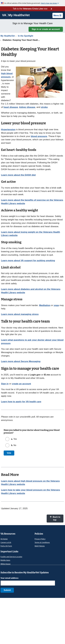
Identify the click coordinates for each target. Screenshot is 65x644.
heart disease (11, 107)
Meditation (45, 305)
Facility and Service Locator (11, 557)
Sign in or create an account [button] (46, 29)
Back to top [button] (55, 518)
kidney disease (27, 107)
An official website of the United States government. (23, 3)
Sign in (5, 384)
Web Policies (40, 546)
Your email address (10, 578)
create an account (21, 384)
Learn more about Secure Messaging (21, 361)
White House (6, 564)
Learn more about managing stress (20, 314)
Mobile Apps (5, 560)
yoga (56, 305)
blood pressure (39, 136)
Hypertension (8, 129)
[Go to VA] (5, 15)
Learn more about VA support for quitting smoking (28, 260)
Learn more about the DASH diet (18, 175)
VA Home (4, 539)
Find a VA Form (6, 546)
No (13, 445)
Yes (14, 439)
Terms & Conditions (42, 542)
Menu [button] (57, 15)
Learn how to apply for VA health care (21, 402)
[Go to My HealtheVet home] (19, 15)
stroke (44, 107)
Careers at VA (6, 542)
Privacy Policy (40, 539)
